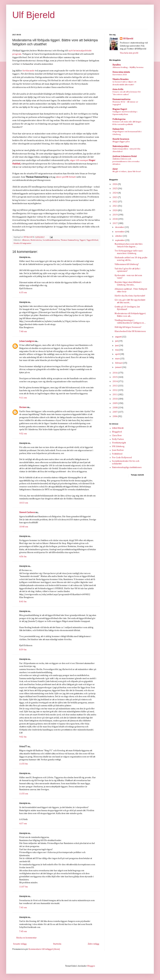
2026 (115, 184)
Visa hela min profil (129, 53)
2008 (115, 408)
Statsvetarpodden (121, 146)
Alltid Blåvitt (118, 428)
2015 (115, 377)
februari (119, 363)
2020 (115, 210)
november (120, 232)
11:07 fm (23, 887)
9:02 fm (23, 737)
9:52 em (23, 434)
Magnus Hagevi (120, 109)
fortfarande (28, 71)
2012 (115, 390)
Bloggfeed (117, 432)
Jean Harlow (118, 450)
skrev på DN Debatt (66, 177)
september (120, 240)
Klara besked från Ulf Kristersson (130, 331)
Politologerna (119, 119)
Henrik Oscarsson (121, 139)
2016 (115, 373)
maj (117, 350)
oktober (119, 236)
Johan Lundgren (27, 341)
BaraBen (117, 65)
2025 (115, 189)
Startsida (57, 944)
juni (117, 346)
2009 (115, 403)
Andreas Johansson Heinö (125, 156)
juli (117, 341)
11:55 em (24, 794)
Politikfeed (117, 454)
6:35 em (23, 293)
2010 (115, 399)
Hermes (23, 407)
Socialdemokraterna (51, 240)
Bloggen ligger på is (121, 142)
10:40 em (24, 527)
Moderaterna (36, 240)
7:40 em (23, 332)
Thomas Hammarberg (70, 240)
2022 (115, 202)
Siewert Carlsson (27, 512)
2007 (115, 412)
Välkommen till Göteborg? (127, 264)
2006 (115, 416)
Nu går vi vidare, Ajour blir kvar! (127, 172)
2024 (115, 193)
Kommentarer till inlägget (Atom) (44, 949)
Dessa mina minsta (121, 72)
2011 (115, 395)
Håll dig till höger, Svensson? (128, 327)
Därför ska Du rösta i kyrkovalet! (130, 296)
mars (118, 359)
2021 (115, 206)
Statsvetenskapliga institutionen (127, 467)
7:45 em (23, 931)
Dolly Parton (118, 439)
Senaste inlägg (20, 944)
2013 (115, 386)
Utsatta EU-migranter (22, 243)
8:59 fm (23, 650)
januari (119, 367)
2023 (115, 197)
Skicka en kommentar (26, 938)
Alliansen (26, 240)
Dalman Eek (118, 129)
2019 (115, 215)
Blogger (91, 966)
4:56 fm (23, 557)
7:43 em (23, 908)
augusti (119, 337)
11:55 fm (23, 764)
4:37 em (23, 824)
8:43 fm (23, 602)
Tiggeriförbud (92, 240)
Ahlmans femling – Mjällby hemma (128, 67)
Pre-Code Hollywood (122, 458)
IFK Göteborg (118, 446)
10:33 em (24, 503)
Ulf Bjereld (34, 15)
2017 (115, 223)
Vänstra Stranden (120, 79)
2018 (115, 219)
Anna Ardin (118, 89)
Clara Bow (117, 436)
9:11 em (23, 398)
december (120, 227)
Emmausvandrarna (121, 99)
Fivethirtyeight (119, 443)
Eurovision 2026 (120, 75)
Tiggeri (83, 240)
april (118, 354)
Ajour (115, 169)
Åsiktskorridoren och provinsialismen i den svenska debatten (126, 162)
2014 (115, 381)
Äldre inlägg (93, 944)
